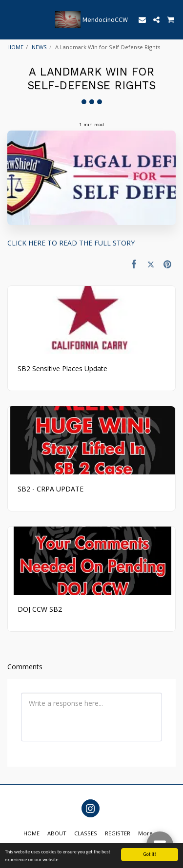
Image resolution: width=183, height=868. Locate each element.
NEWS (39, 47)
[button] (11, 19)
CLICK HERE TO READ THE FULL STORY (71, 243)
